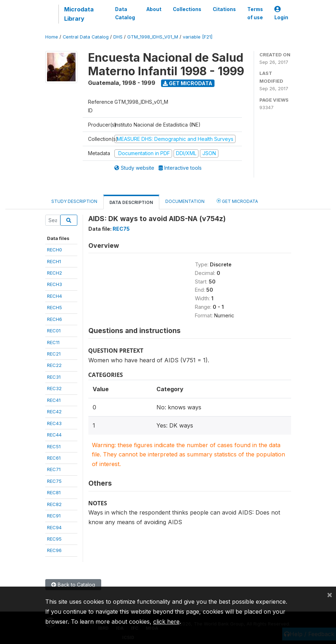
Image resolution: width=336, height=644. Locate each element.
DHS (118, 37)
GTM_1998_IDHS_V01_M (153, 37)
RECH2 (55, 273)
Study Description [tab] (74, 201)
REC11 (53, 342)
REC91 (54, 516)
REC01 (54, 331)
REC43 (54, 423)
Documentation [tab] (185, 201)
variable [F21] (198, 37)
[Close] (330, 594)
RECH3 (55, 284)
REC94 (54, 527)
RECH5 (55, 307)
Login (281, 13)
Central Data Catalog (86, 37)
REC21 (54, 354)
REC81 (54, 492)
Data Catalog (125, 13)
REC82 (54, 504)
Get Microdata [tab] (237, 201)
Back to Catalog (73, 585)
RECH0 (55, 250)
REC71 (54, 469)
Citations (224, 9)
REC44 (54, 435)
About (154, 9)
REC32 (54, 388)
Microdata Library (79, 14)
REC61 (54, 458)
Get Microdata (188, 83)
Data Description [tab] (131, 202)
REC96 (54, 550)
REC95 (54, 539)
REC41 (54, 400)
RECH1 (54, 261)
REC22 (54, 365)
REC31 (54, 377)
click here (166, 622)
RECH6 (55, 319)
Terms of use (255, 13)
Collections (187, 9)
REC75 (54, 481)
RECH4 (55, 296)
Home (52, 37)
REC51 (54, 446)
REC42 (54, 412)
